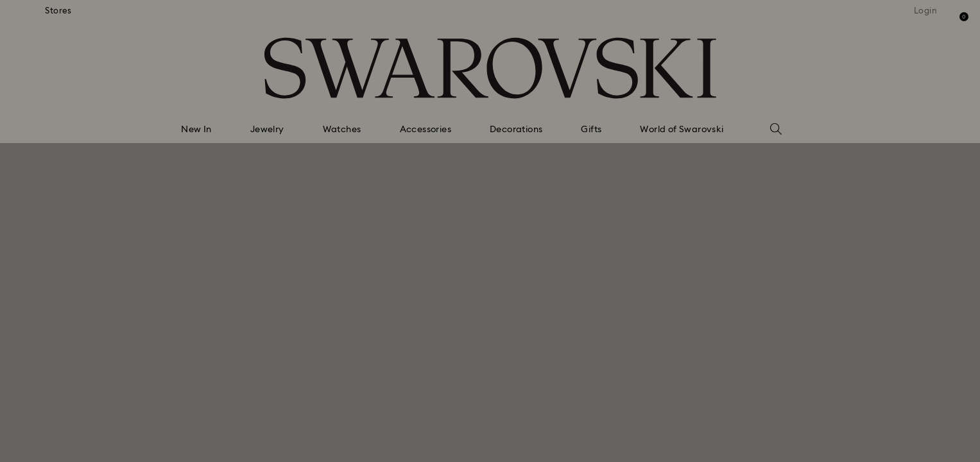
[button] (701, 155)
